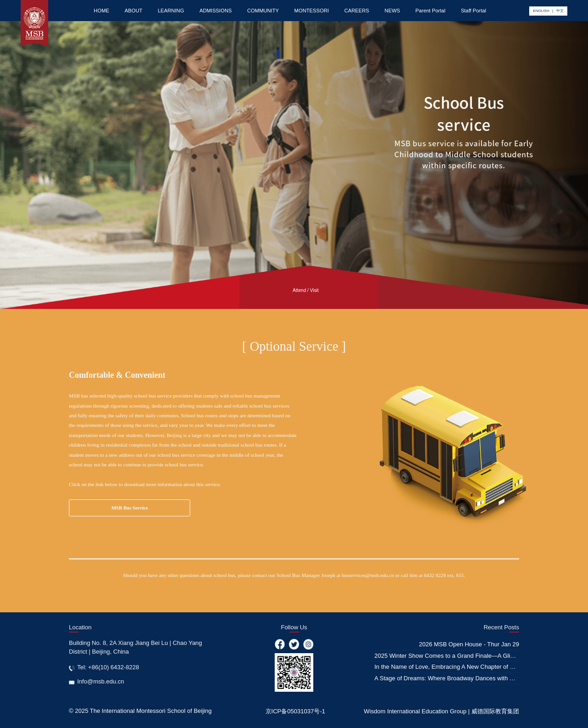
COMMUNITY (263, 11)
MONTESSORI (312, 11)
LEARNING (171, 11)
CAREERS (356, 11)
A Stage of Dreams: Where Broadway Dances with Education (455, 678)
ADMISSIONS (215, 11)
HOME (102, 11)
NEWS (392, 11)
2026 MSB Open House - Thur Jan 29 (469, 644)
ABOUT (133, 11)
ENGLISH (541, 11)
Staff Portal (473, 11)
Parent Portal (430, 11)
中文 (560, 11)
